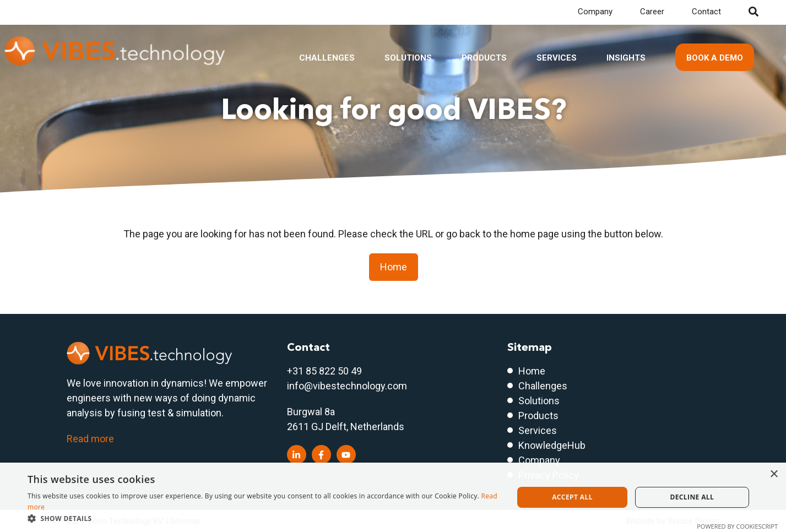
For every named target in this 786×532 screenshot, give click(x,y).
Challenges (327, 58)
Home (394, 267)
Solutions (408, 58)
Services (557, 58)
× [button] (774, 474)
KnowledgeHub (552, 445)
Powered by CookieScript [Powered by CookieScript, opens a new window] (737, 526)
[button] (263, 518)
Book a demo (715, 58)
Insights (626, 58)
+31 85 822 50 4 (322, 371)
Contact (706, 12)
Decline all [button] (692, 497)
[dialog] (393, 497)
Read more (90, 439)
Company (595, 12)
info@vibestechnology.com (347, 386)
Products (484, 58)
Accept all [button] (572, 497)
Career (652, 12)
